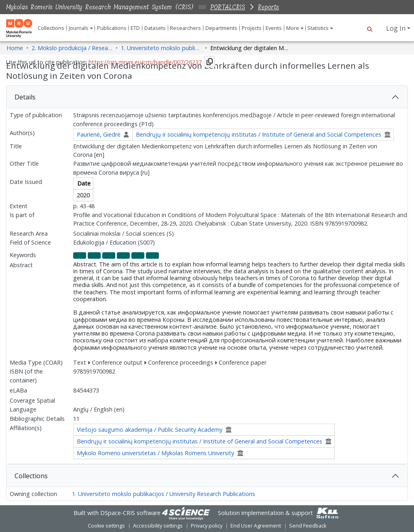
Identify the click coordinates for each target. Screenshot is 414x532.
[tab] (207, 97)
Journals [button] (79, 28)
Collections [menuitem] (51, 28)
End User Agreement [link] (256, 526)
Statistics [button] (318, 28)
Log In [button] (397, 28)
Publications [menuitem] (112, 28)
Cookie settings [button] (106, 526)
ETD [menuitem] (135, 28)
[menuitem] (81, 28)
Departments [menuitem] (221, 28)
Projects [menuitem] (252, 28)
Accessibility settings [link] (158, 526)
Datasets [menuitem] (155, 28)
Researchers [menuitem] (185, 28)
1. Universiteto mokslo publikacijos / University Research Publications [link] (161, 48)
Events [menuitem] (274, 28)
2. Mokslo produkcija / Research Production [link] (72, 48)
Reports (268, 7)
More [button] (293, 28)
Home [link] (15, 48)
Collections (31, 476)
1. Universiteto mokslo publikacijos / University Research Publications (164, 494)
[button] (370, 28)
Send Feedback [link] (308, 526)
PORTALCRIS (228, 7)
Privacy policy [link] (207, 526)
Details (25, 97)
